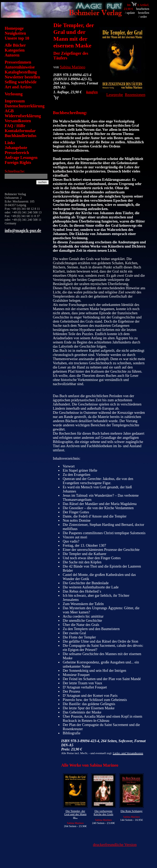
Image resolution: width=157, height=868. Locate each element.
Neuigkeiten (15, 33)
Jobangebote (16, 148)
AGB (9, 111)
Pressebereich (17, 153)
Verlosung (14, 94)
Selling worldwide (21, 82)
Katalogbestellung (21, 72)
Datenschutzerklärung (25, 106)
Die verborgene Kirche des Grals (103, 812)
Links (10, 143)
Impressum (15, 101)
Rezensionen (135, 94)
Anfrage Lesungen (21, 158)
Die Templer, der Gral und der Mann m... (75, 814)
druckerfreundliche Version (115, 844)
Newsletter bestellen (22, 77)
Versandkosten (18, 121)
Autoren (12, 55)
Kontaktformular (20, 131)
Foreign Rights (18, 162)
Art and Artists (18, 87)
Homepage (14, 28)
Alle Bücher (15, 45)
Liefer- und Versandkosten (128, 753)
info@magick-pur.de (23, 230)
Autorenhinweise (20, 67)
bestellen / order (144, 15)
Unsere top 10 (17, 38)
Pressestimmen (18, 62)
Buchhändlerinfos (21, 136)
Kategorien (15, 50)
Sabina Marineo (73, 67)
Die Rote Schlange (131, 811)
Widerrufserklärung (23, 116)
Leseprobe (115, 94)
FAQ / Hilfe (15, 126)
